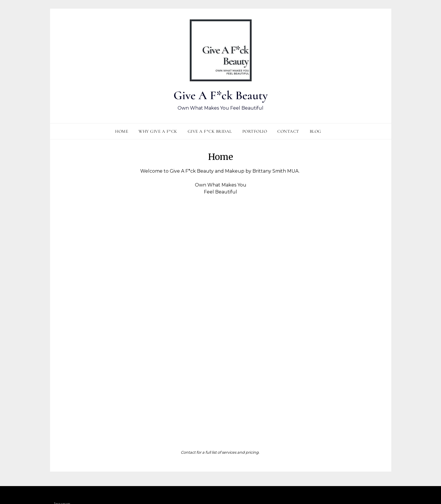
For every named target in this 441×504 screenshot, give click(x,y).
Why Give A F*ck (158, 132)
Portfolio (255, 132)
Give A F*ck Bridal (210, 132)
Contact (288, 132)
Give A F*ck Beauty (220, 95)
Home (122, 132)
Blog (315, 132)
